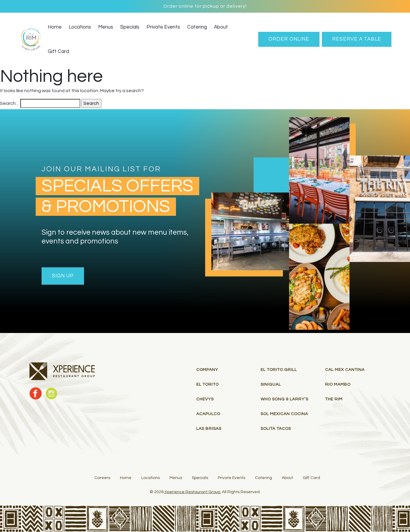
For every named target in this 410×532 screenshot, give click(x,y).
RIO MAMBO (338, 385)
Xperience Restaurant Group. (193, 492)
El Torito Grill (279, 370)
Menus (106, 27)
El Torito (208, 385)
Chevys (205, 399)
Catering (197, 27)
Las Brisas (209, 429)
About (221, 27)
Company (207, 370)
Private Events (163, 27)
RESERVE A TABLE (357, 39)
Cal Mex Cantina (345, 370)
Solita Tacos (276, 429)
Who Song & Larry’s (284, 399)
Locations (80, 27)
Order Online (289, 39)
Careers (102, 478)
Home (55, 27)
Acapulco (208, 414)
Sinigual (271, 385)
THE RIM (334, 399)
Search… (10, 103)
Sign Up (63, 276)
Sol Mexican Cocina (284, 414)
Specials (130, 27)
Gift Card (58, 52)
